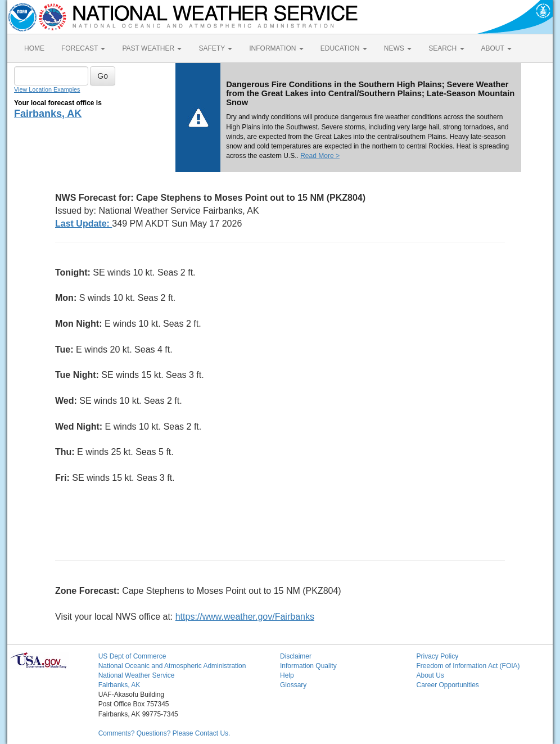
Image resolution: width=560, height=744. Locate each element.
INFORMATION (276, 48)
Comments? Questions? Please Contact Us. (164, 733)
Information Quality (308, 666)
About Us (430, 675)
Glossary (293, 685)
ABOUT (496, 48)
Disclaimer (296, 656)
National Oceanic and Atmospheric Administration (172, 666)
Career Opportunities (447, 685)
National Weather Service (137, 675)
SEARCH (446, 48)
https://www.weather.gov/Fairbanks (245, 617)
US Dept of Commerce (132, 656)
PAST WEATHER (152, 48)
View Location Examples (47, 89)
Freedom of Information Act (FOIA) (468, 666)
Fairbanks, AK (48, 114)
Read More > (320, 156)
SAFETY (215, 48)
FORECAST (83, 48)
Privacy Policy (437, 656)
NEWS (398, 48)
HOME (34, 48)
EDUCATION (344, 48)
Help (287, 675)
